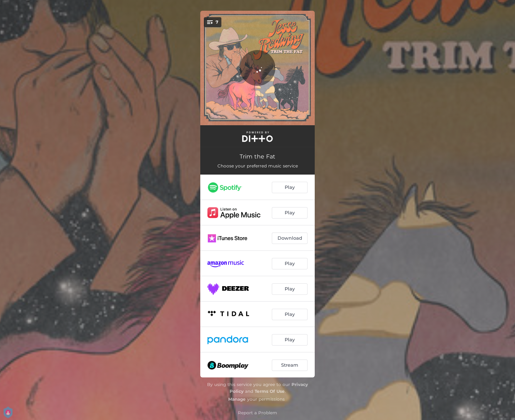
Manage (237, 399)
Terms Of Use (270, 391)
